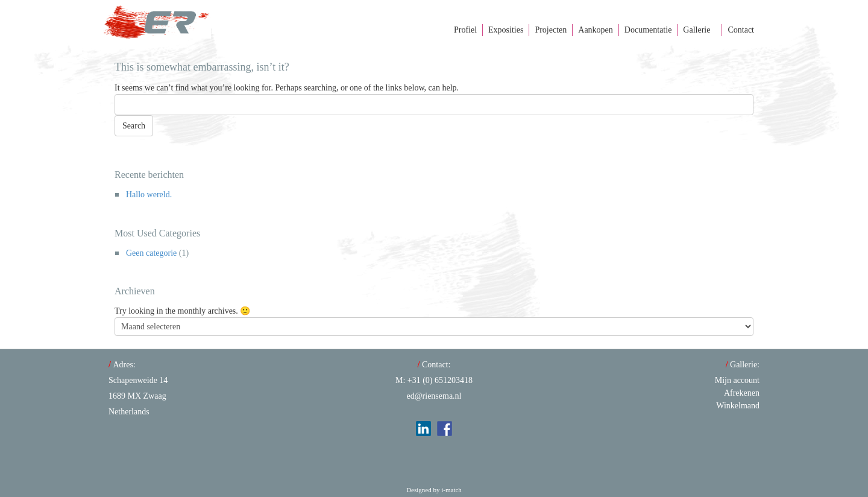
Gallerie (697, 30)
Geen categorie (151, 253)
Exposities (506, 30)
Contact (741, 30)
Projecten (551, 30)
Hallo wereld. (149, 195)
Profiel (465, 30)
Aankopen (596, 30)
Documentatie (648, 30)
